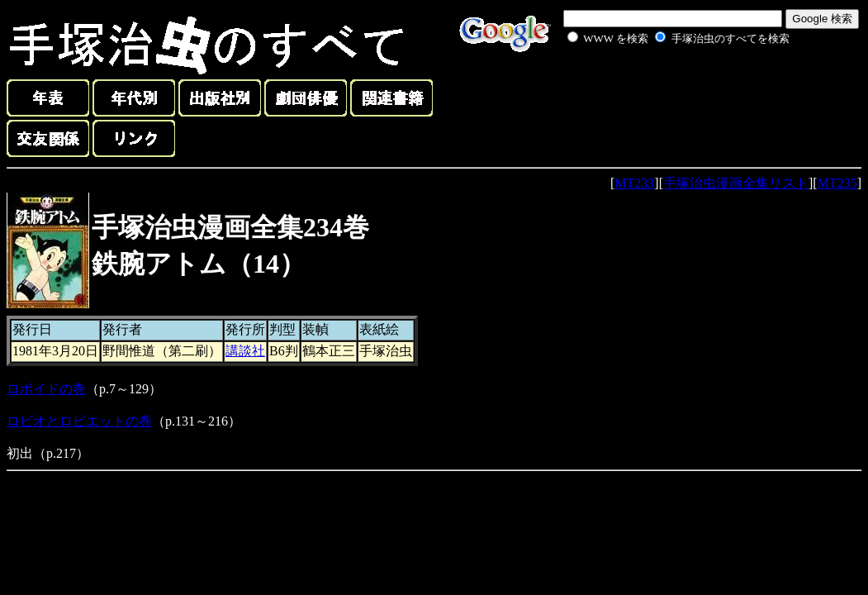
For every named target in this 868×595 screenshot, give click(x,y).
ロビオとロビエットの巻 (79, 421)
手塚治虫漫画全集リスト (736, 183)
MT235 (837, 183)
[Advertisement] (660, 86)
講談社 (245, 351)
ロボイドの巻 (46, 389)
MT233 (634, 183)
